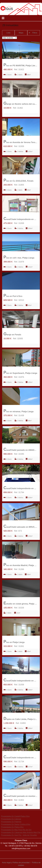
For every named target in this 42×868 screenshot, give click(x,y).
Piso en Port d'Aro (13, 295)
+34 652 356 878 (30, 846)
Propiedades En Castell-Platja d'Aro (15, 816)
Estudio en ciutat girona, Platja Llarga (20, 603)
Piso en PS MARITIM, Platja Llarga (20, 65)
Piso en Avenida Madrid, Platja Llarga (20, 565)
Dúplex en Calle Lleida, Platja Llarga (20, 718)
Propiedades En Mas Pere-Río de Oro (16, 830)
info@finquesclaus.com (21, 849)
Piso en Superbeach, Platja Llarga (20, 372)
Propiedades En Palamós (11, 822)
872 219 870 (17, 846)
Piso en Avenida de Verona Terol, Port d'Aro (20, 142)
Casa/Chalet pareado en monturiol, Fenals (20, 795)
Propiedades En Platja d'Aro (12, 827)
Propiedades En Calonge (11, 819)
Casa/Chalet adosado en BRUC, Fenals (20, 526)
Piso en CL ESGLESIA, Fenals (18, 180)
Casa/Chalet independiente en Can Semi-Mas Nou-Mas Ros (20, 488)
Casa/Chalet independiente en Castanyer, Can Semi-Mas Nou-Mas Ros (20, 757)
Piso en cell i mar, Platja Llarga (19, 257)
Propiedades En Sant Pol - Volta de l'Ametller (19, 835)
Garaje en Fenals (12, 334)
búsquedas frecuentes (12, 813)
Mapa (21, 33)
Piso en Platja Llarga (14, 642)
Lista (8, 33)
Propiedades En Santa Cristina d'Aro (16, 824)
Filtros (35, 33)
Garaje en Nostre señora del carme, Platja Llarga (20, 103)
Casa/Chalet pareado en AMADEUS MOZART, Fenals (20, 449)
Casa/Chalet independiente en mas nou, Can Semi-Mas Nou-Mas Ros (20, 219)
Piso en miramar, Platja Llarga (18, 411)
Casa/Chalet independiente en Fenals (20, 680)
